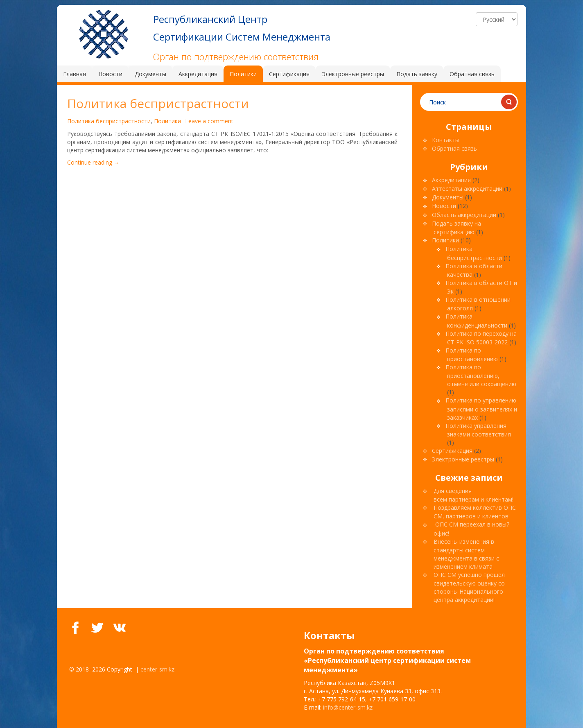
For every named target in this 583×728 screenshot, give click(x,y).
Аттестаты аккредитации (467, 189)
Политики (167, 121)
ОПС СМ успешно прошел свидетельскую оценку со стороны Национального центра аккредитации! (469, 587)
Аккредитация (451, 180)
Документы (448, 197)
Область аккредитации (464, 215)
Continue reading (93, 162)
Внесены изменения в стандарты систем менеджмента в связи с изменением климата (466, 554)
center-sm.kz (157, 669)
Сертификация (452, 451)
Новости (444, 206)
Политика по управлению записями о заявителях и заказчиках (481, 409)
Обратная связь (454, 148)
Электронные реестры (463, 459)
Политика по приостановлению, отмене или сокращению (481, 375)
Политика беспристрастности (158, 103)
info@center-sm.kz (348, 707)
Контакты (446, 140)
